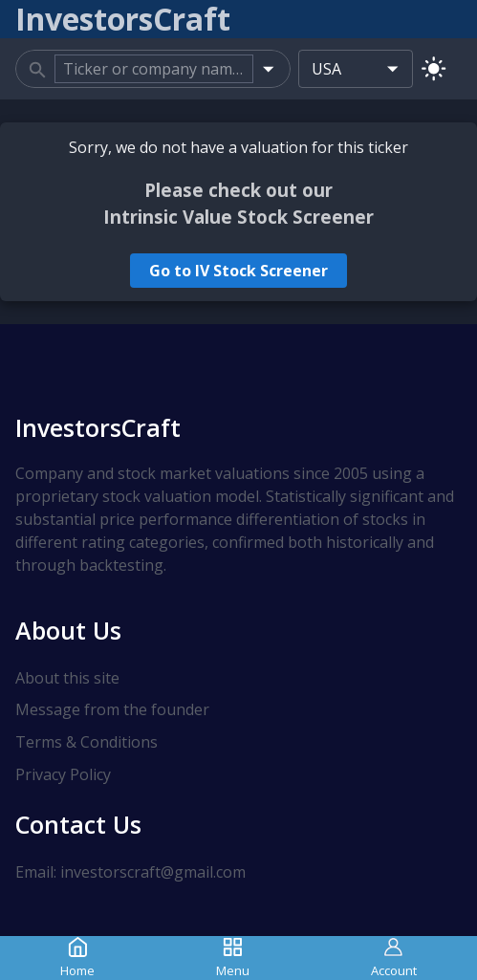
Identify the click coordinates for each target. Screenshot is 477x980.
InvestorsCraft (98, 427)
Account (394, 958)
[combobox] (154, 69)
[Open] (268, 68)
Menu (233, 958)
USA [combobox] (326, 69)
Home (77, 958)
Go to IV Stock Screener (238, 271)
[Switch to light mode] (434, 68)
